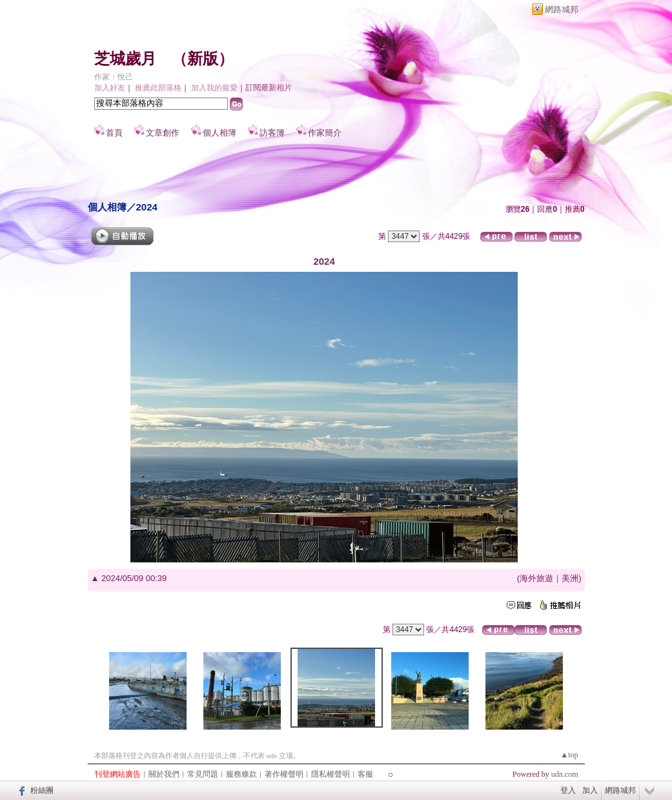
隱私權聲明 (331, 774)
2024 (147, 207)
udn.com (565, 774)
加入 (590, 790)
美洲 (570, 578)
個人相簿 (219, 133)
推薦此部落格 (158, 88)
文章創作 (163, 133)
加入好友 (110, 88)
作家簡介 (325, 133)
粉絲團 (42, 790)
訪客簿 (272, 133)
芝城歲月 (125, 59)
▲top (569, 755)
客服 (365, 774)
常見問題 (203, 774)
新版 (203, 59)
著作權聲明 (284, 774)
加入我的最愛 (214, 88)
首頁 (114, 133)
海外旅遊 (536, 578)
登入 (568, 790)
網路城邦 (562, 9)
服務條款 (241, 774)
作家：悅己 (114, 77)
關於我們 (164, 774)
